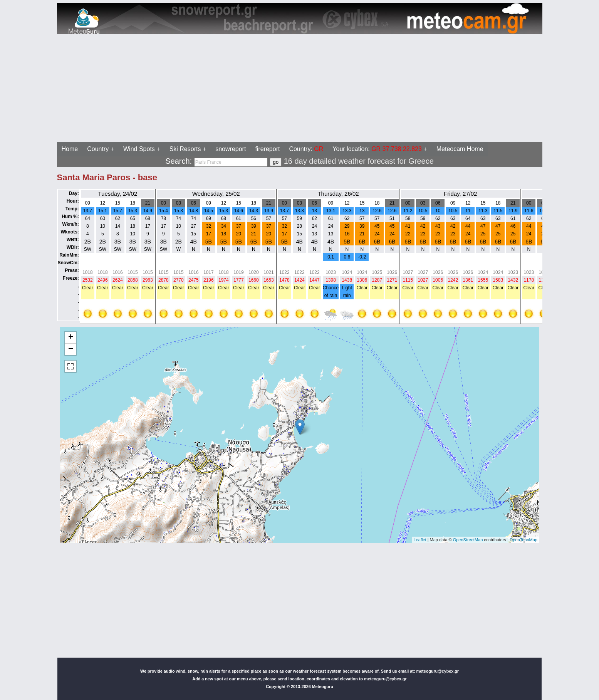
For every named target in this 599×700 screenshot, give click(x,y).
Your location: (377, 149)
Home (70, 149)
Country (98, 149)
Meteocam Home (460, 149)
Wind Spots (139, 149)
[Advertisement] (234, 88)
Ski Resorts (185, 149)
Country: (306, 149)
